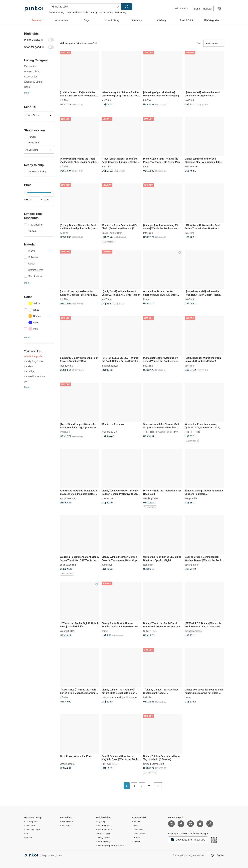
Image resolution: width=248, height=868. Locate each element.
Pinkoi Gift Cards (32, 830)
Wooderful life (67, 631)
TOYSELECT (109, 498)
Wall (26, 834)
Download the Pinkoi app (188, 840)
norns (146, 167)
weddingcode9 (151, 498)
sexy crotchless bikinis (77, 12)
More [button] (27, 93)
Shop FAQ (65, 826)
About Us (136, 822)
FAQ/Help (101, 822)
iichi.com (136, 842)
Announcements (104, 830)
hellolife (64, 233)
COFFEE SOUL (193, 432)
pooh (27, 381)
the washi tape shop (35, 376)
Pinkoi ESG (138, 830)
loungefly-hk (66, 366)
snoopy (94, 12)
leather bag (121, 12)
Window (28, 838)
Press (135, 826)
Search (127, 7)
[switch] (39, 40)
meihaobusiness (110, 366)
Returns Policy (103, 842)
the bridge (29, 371)
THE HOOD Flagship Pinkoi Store (161, 432)
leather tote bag (57, 12)
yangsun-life (191, 498)
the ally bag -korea (34, 361)
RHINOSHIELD (68, 498)
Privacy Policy (103, 838)
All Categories (31, 822)
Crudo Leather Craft (112, 233)
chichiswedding (68, 565)
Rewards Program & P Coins (110, 846)
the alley (28, 366)
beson (146, 299)
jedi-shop (148, 565)
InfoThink (65, 100)
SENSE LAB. (192, 167)
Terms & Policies (104, 834)
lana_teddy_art (109, 432)
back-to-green (192, 565)
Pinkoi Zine (29, 826)
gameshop (107, 565)
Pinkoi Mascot (139, 834)
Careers (136, 838)
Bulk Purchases (104, 826)
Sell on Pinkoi (181, 8)
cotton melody (106, 12)
